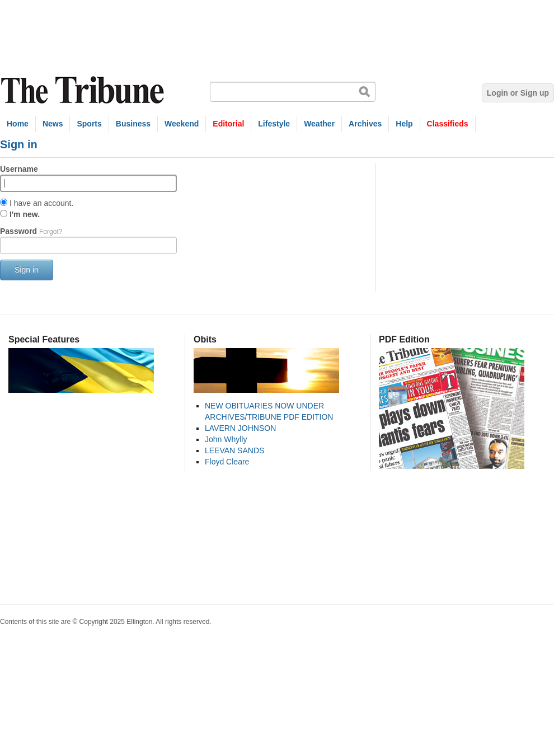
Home (18, 124)
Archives (365, 124)
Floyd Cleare (227, 462)
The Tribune (84, 90)
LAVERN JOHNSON (240, 428)
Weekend (182, 124)
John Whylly (226, 439)
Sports (89, 124)
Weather (319, 124)
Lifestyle (274, 124)
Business (133, 124)
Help (404, 124)
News (53, 124)
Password (31, 231)
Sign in (27, 270)
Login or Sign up (518, 93)
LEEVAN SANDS (234, 450)
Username (19, 169)
